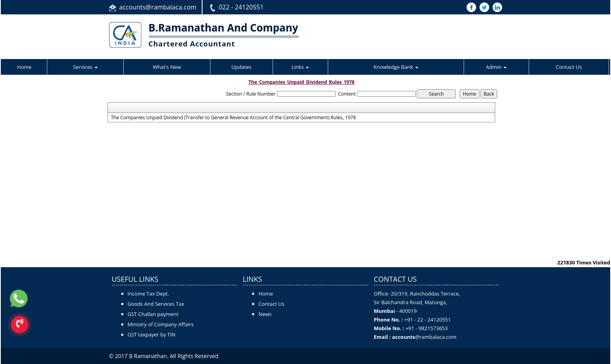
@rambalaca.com (436, 337)
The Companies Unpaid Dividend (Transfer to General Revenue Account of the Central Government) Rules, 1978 (233, 118)
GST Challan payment (153, 314)
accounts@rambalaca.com (158, 7)
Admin (497, 67)
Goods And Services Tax (156, 304)
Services (85, 67)
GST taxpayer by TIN (152, 334)
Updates (241, 67)
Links (300, 67)
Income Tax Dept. (149, 294)
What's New (167, 67)
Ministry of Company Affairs (161, 324)
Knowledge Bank (396, 67)
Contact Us (569, 67)
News (265, 314)
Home (24, 67)
